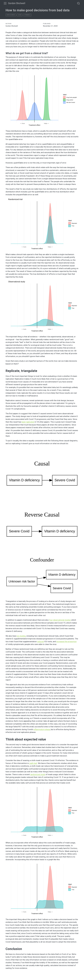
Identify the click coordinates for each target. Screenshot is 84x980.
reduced (40, 642)
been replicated (28, 422)
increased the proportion (66, 642)
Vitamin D (27, 15)
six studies (21, 636)
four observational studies (60, 620)
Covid (20, 15)
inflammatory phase (42, 729)
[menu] (5, 3)
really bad (33, 763)
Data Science (11, 15)
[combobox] (79, 3)
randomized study (38, 774)
